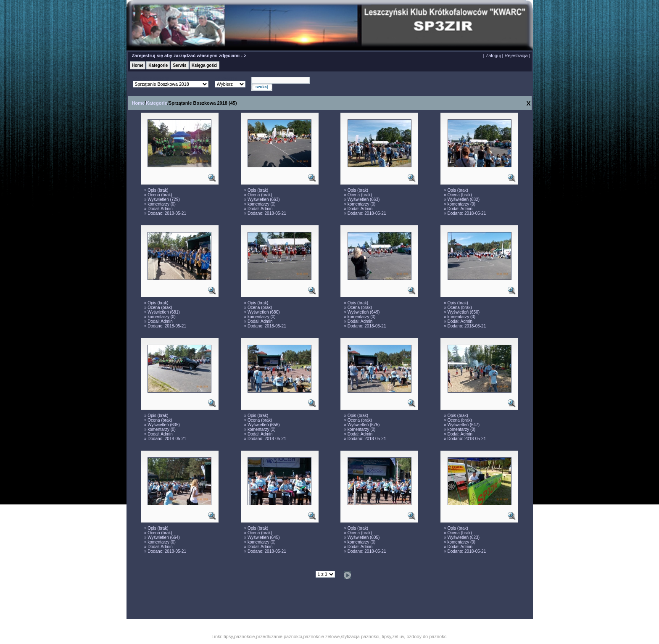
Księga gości (205, 65)
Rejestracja (516, 55)
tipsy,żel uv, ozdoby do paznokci (415, 636)
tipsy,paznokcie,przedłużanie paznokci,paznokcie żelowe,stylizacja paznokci (301, 636)
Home (138, 65)
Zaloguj (493, 55)
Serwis (179, 65)
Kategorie (158, 65)
